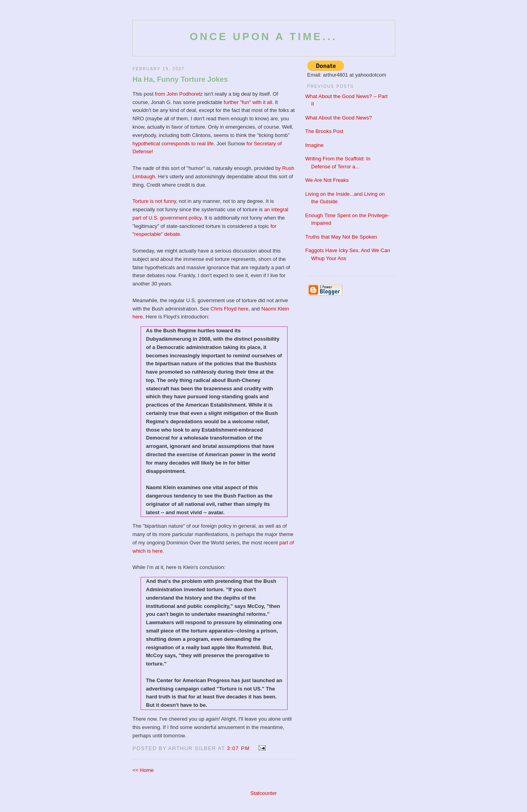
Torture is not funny (154, 201)
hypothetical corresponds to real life (173, 144)
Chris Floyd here (229, 309)
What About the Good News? (339, 118)
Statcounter (263, 793)
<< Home (143, 770)
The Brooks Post (324, 131)
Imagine (315, 145)
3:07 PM (238, 748)
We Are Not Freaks (327, 180)
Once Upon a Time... (263, 37)
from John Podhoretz (179, 94)
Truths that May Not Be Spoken (341, 237)
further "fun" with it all (248, 102)
